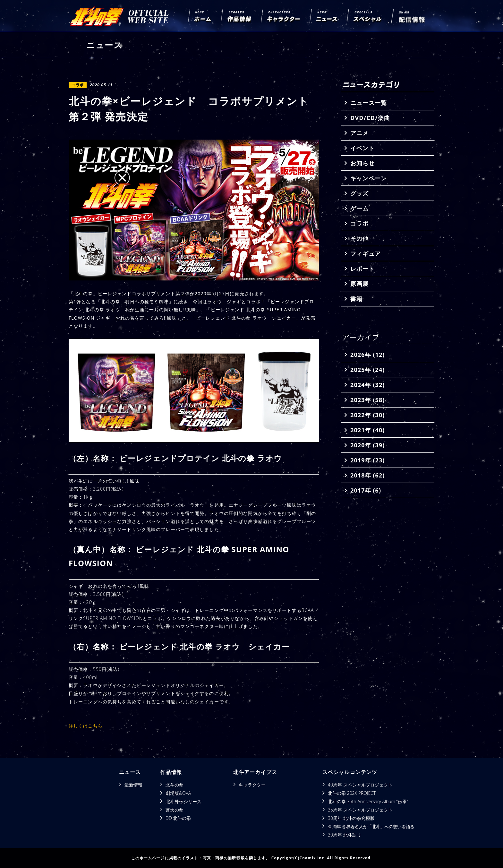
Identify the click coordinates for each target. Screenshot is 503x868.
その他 (359, 238)
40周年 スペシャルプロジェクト (360, 785)
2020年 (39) (367, 445)
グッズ (359, 193)
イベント (362, 148)
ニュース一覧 (369, 103)
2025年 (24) (367, 370)
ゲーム (359, 208)
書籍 (356, 299)
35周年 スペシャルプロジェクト (360, 810)
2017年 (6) (366, 490)
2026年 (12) (367, 355)
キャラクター (252, 785)
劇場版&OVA (178, 793)
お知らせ (362, 163)
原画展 (359, 284)
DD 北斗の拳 (178, 818)
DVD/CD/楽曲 (370, 118)
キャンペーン (369, 178)
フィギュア (366, 254)
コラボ (359, 223)
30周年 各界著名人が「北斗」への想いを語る (371, 826)
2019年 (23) (367, 460)
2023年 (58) (367, 400)
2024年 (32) (367, 385)
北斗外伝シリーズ (183, 801)
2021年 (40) (367, 430)
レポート (362, 269)
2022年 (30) (367, 415)
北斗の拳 (175, 785)
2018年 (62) (367, 475)
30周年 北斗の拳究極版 (351, 818)
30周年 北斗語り (345, 835)
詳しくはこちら (86, 726)
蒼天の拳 (175, 810)
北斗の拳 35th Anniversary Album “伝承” (368, 801)
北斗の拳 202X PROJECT (352, 793)
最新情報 (133, 785)
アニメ (359, 133)
